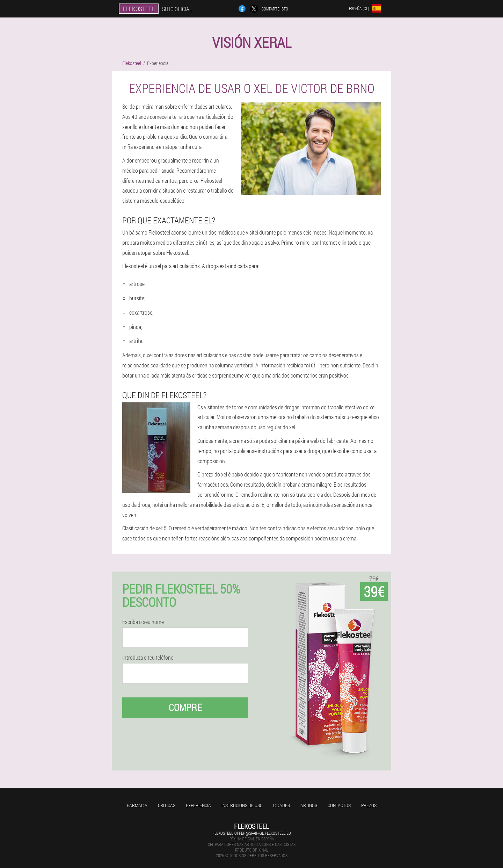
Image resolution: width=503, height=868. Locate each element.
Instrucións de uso (242, 805)
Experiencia (198, 805)
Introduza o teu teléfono (148, 658)
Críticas (167, 805)
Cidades (282, 805)
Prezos (369, 805)
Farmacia (137, 805)
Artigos (309, 805)
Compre (185, 707)
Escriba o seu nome (143, 622)
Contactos (339, 805)
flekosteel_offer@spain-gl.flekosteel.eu (252, 833)
